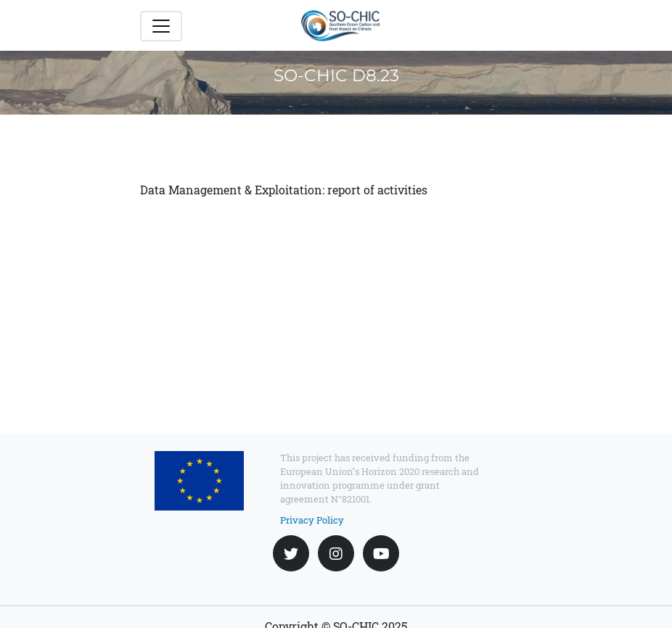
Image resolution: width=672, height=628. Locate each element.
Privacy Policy (312, 520)
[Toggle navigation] (161, 26)
